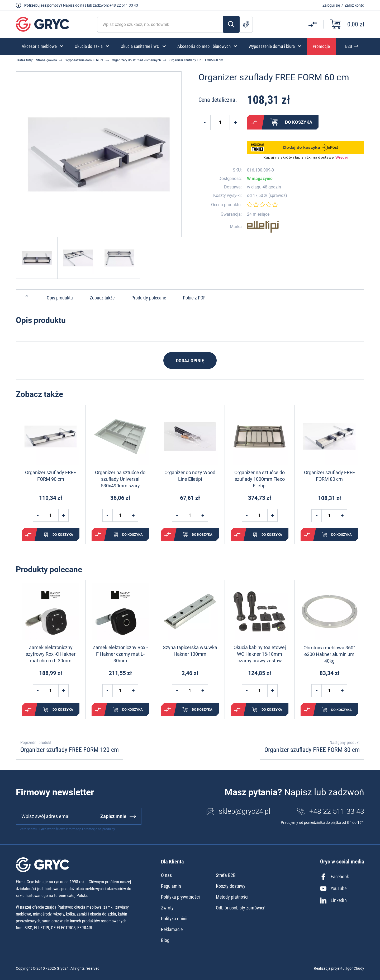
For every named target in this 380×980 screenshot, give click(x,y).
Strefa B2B (226, 875)
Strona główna (47, 60)
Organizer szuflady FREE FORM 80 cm (329, 476)
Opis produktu (60, 298)
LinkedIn (333, 900)
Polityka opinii (174, 919)
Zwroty (167, 908)
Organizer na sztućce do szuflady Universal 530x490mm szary (120, 479)
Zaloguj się (331, 5)
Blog (165, 940)
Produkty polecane (149, 298)
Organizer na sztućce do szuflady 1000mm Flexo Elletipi (260, 479)
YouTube (333, 889)
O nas (166, 875)
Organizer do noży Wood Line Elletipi (190, 476)
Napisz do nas (75, 5)
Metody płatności (232, 897)
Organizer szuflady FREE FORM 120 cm (70, 750)
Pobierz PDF (194, 298)
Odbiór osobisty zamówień (241, 908)
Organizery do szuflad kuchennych (136, 60)
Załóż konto (354, 5)
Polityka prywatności (180, 897)
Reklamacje (172, 929)
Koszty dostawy (231, 886)
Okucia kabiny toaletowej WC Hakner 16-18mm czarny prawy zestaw (260, 654)
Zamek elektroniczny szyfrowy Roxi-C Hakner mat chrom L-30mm (51, 654)
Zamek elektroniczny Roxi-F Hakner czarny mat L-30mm (120, 654)
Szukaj (231, 24)
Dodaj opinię (190, 361)
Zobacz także (102, 298)
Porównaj (254, 122)
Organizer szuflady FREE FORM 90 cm (51, 476)
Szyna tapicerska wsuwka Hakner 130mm (190, 651)
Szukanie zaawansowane (246, 24)
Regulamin (171, 886)
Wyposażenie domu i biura (84, 60)
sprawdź (278, 196)
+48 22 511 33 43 (124, 5)
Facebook (334, 877)
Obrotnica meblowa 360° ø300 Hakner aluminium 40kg (329, 654)
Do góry (27, 298)
